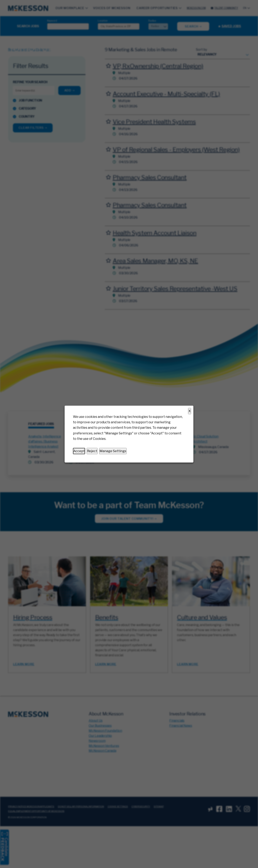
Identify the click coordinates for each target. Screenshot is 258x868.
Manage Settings (113, 451)
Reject (92, 451)
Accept (79, 451)
